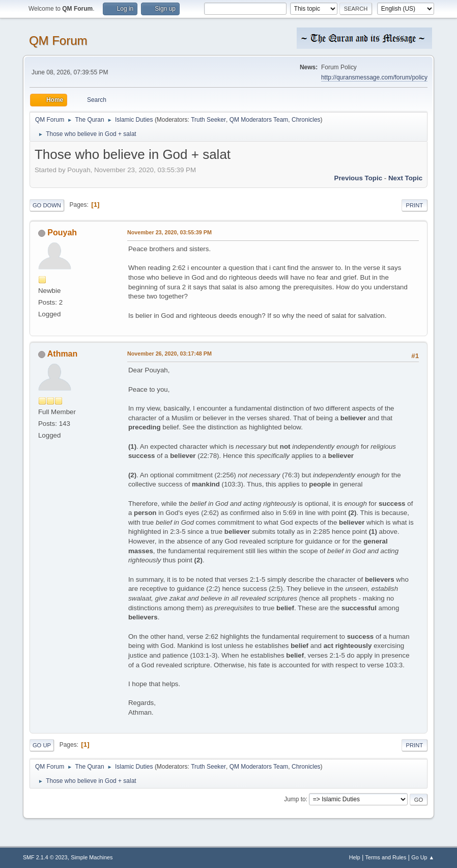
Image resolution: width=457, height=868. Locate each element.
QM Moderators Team (259, 120)
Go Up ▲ (423, 857)
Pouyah (62, 233)
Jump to (295, 799)
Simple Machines (92, 857)
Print (415, 205)
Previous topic (359, 178)
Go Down (47, 205)
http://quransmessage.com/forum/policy (374, 77)
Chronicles (306, 120)
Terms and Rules (386, 857)
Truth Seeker (208, 120)
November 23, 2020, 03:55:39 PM (169, 232)
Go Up (42, 745)
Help (355, 857)
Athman (63, 354)
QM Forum (58, 40)
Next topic (405, 178)
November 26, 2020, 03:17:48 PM (169, 354)
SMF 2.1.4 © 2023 (45, 857)
